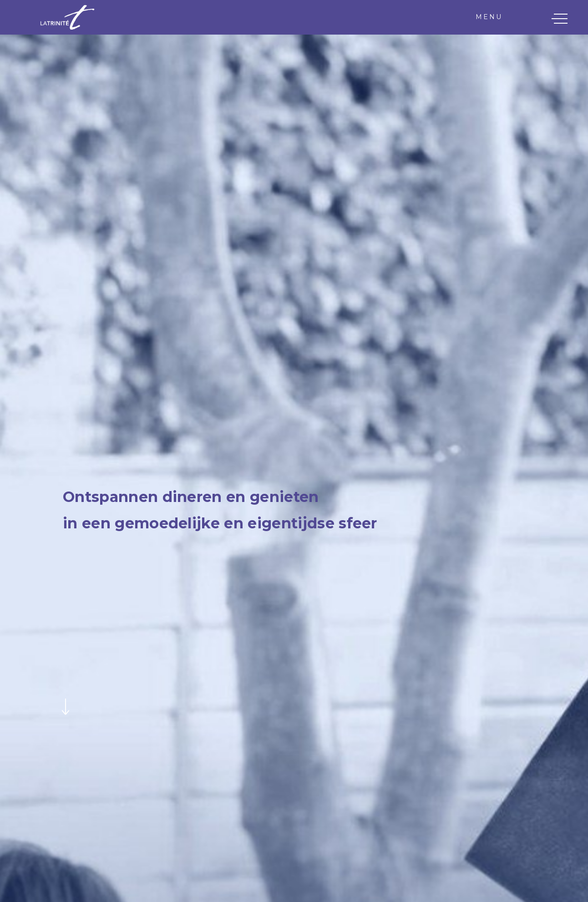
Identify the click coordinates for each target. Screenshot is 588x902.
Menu (489, 17)
